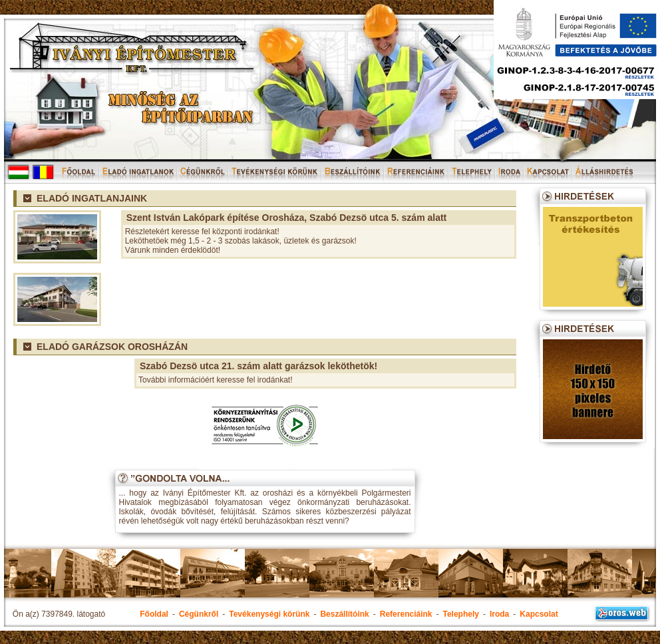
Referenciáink (406, 614)
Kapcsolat (539, 614)
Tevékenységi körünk (269, 614)
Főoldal (154, 614)
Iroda (499, 614)
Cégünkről (199, 614)
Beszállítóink (344, 614)
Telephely (460, 614)
